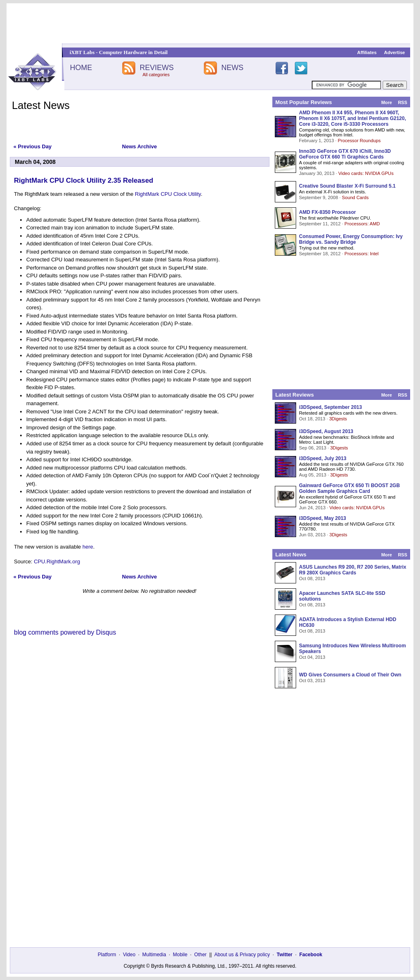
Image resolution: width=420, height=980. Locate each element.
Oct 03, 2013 (312, 681)
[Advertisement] (210, 23)
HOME (81, 68)
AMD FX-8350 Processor (328, 212)
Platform (107, 955)
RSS (403, 102)
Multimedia (154, 955)
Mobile (180, 955)
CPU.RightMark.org (57, 561)
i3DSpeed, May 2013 (323, 518)
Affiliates (367, 52)
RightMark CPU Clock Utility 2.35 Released (83, 180)
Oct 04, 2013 (312, 657)
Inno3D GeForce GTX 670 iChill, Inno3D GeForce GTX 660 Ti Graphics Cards (345, 154)
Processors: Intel (362, 254)
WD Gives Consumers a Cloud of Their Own (350, 675)
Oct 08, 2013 (312, 578)
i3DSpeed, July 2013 (323, 458)
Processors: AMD (362, 224)
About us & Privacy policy (242, 955)
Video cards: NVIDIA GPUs (366, 173)
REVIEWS (156, 68)
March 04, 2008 (35, 162)
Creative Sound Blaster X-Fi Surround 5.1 (347, 186)
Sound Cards (355, 197)
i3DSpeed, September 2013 (330, 407)
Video (129, 955)
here (88, 547)
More (386, 102)
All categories (156, 75)
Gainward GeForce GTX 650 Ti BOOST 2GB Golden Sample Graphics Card (349, 488)
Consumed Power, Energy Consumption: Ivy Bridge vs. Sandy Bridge (351, 239)
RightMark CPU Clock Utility (168, 194)
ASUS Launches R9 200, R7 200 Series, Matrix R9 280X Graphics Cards (353, 570)
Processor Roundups (359, 141)
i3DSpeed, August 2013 (326, 431)
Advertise (394, 52)
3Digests (338, 419)
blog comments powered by (65, 632)
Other (201, 955)
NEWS (233, 68)
